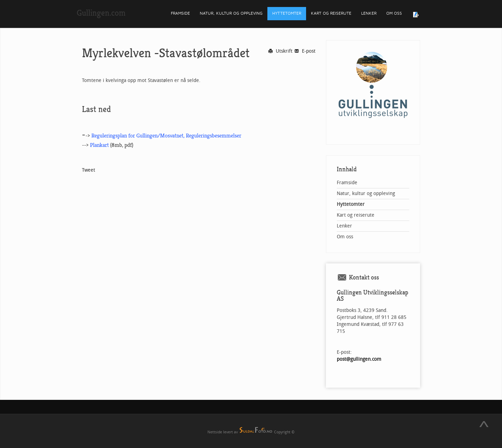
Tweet (89, 170)
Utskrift (280, 51)
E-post (305, 51)
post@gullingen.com (359, 359)
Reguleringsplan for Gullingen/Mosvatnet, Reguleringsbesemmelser (166, 136)
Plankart (99, 145)
